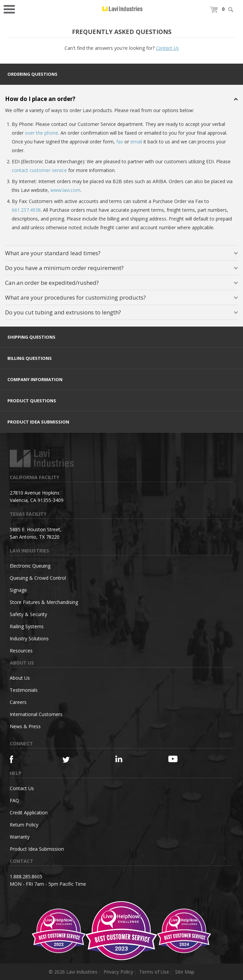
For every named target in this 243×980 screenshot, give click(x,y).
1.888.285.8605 (26, 876)
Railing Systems (27, 626)
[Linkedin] (129, 759)
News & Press (25, 726)
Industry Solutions (29, 638)
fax (120, 142)
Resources (21, 651)
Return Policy (24, 825)
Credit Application (29, 813)
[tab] (122, 74)
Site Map (185, 972)
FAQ (14, 800)
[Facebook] (23, 759)
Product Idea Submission (37, 849)
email (136, 142)
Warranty (20, 837)
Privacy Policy (118, 972)
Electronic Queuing (30, 566)
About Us (20, 678)
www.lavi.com (65, 190)
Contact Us (167, 48)
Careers (18, 702)
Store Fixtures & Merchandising (44, 602)
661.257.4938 (26, 210)
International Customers (36, 714)
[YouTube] (181, 759)
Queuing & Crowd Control (38, 578)
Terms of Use (154, 972)
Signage (18, 590)
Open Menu (11, 9)
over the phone (42, 133)
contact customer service (39, 170)
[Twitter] (76, 760)
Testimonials (24, 690)
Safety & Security (28, 614)
